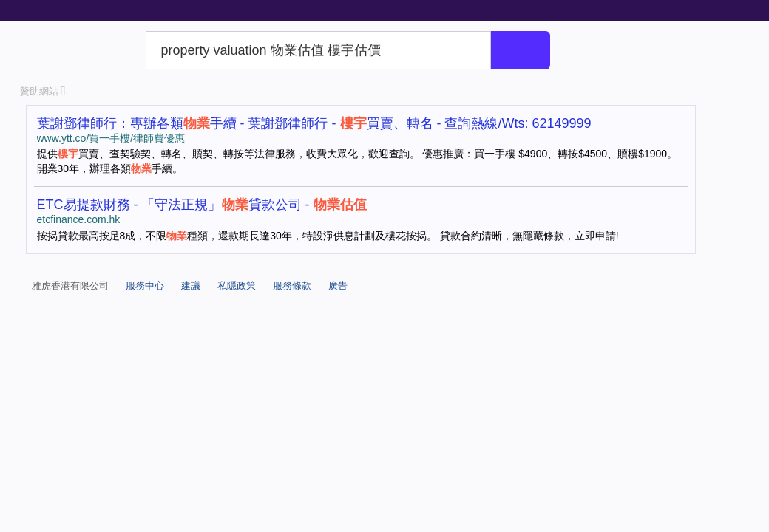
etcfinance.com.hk (79, 219)
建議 (191, 286)
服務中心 (145, 286)
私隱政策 (237, 286)
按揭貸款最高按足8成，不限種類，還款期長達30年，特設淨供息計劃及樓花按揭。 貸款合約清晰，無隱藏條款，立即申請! (328, 236)
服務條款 (292, 286)
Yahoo (80, 50)
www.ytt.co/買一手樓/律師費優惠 (111, 138)
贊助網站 (43, 91)
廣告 (338, 286)
